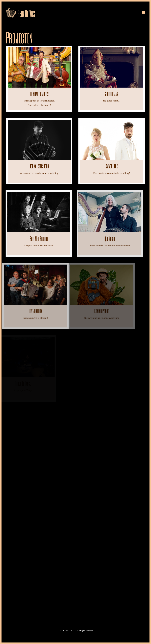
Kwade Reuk (112, 166)
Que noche (100, 239)
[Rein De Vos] (21, 13)
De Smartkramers (39, 94)
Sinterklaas (112, 94)
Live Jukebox (23, 311)
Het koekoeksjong (39, 166)
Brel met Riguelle (34, 239)
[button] (143, 13)
